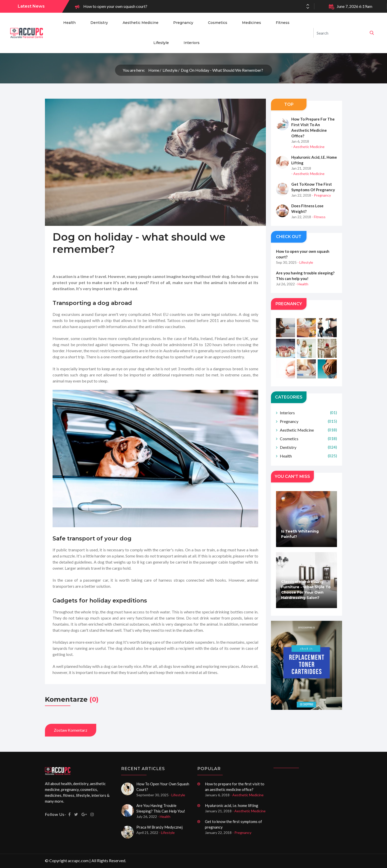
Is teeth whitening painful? (300, 534)
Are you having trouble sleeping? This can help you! (305, 276)
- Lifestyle (305, 263)
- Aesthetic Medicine (308, 147)
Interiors (192, 43)
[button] (308, 8)
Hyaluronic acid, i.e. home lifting (314, 160)
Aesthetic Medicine (141, 23)
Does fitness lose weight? (307, 209)
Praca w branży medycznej (159, 827)
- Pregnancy (321, 195)
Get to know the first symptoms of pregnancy (313, 187)
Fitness (283, 23)
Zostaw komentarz (71, 730)
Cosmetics (218, 23)
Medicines (252, 23)
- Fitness (319, 217)
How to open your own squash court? (115, 6)
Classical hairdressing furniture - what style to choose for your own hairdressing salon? (306, 590)
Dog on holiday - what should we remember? (222, 70)
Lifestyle (161, 43)
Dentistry (99, 23)
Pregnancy (183, 23)
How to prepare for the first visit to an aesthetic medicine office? (313, 127)
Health (69, 23)
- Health (302, 284)
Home (154, 70)
